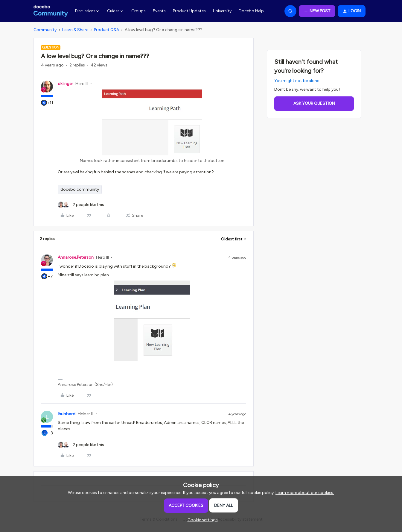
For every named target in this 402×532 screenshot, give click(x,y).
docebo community (80, 189)
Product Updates (189, 11)
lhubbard (67, 414)
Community (45, 30)
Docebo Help (251, 11)
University (222, 11)
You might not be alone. (297, 81)
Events (159, 11)
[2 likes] (81, 205)
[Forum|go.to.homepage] (51, 11)
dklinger (65, 84)
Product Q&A (106, 30)
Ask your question (314, 103)
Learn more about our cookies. (305, 493)
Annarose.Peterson (76, 257)
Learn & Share (75, 30)
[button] (317, 11)
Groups (138, 11)
